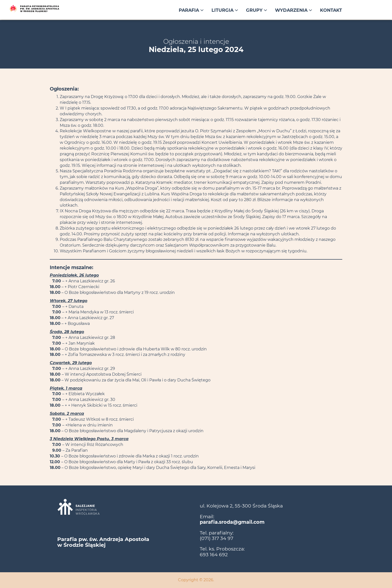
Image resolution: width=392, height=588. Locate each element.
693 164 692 (214, 554)
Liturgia (225, 10)
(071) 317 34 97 (216, 538)
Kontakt (331, 10)
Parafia (191, 10)
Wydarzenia (293, 10)
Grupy (256, 10)
